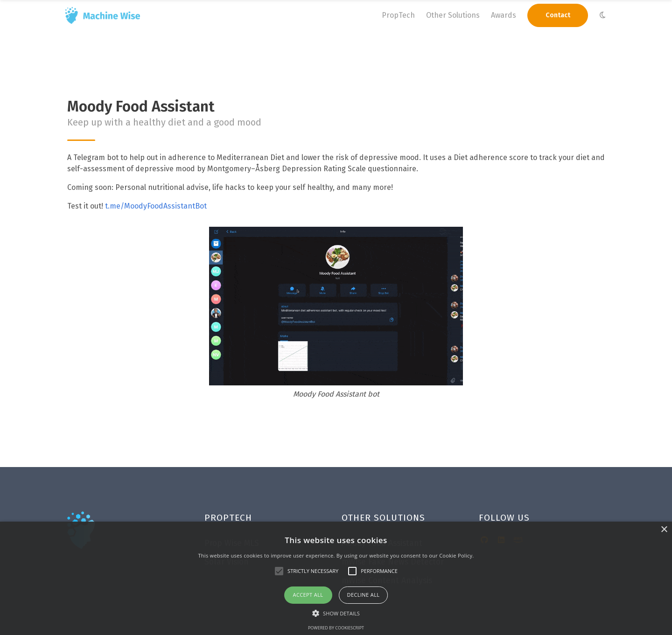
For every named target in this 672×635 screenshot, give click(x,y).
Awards (504, 15)
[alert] (336, 578)
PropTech (398, 15)
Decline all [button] (364, 595)
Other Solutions (453, 15)
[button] (336, 613)
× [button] (664, 530)
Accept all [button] (308, 595)
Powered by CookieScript (336, 628)
